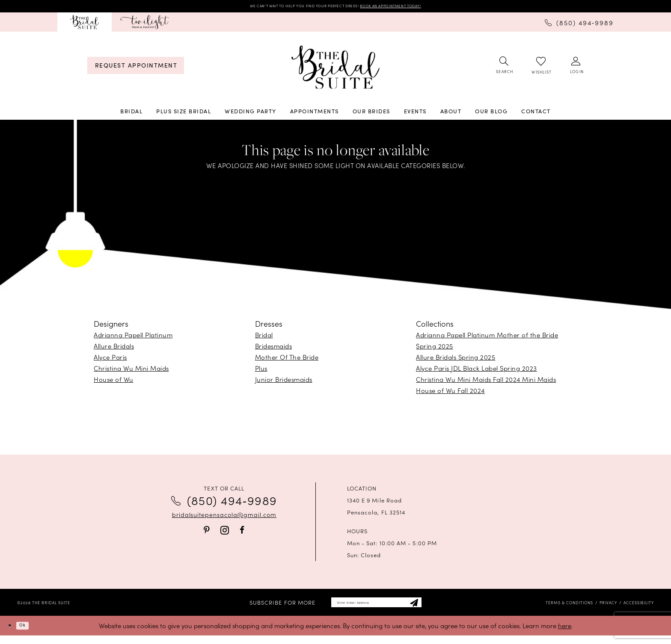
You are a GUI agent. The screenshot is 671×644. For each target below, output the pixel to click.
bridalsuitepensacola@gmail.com (224, 518)
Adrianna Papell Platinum (133, 338)
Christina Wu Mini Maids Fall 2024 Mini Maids (486, 383)
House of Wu (114, 383)
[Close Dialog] (13, 634)
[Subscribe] (436, 608)
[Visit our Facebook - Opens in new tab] (242, 533)
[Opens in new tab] (145, 25)
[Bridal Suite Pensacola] (85, 25)
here (565, 634)
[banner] (335, 70)
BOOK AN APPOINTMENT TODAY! (421, 7)
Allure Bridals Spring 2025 (456, 360)
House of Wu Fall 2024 (450, 394)
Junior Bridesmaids (284, 383)
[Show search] (504, 69)
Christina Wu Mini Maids (131, 371)
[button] (576, 69)
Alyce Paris (110, 360)
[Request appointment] (136, 69)
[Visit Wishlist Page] (541, 69)
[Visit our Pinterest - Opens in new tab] (207, 533)
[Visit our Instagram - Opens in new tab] (225, 533)
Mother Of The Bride (287, 360)
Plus (261, 371)
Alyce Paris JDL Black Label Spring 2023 (477, 371)
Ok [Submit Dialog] (32, 634)
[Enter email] (376, 608)
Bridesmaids (274, 349)
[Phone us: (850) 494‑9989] (579, 25)
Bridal (264, 338)
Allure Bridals (114, 349)
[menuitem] (85, 25)
